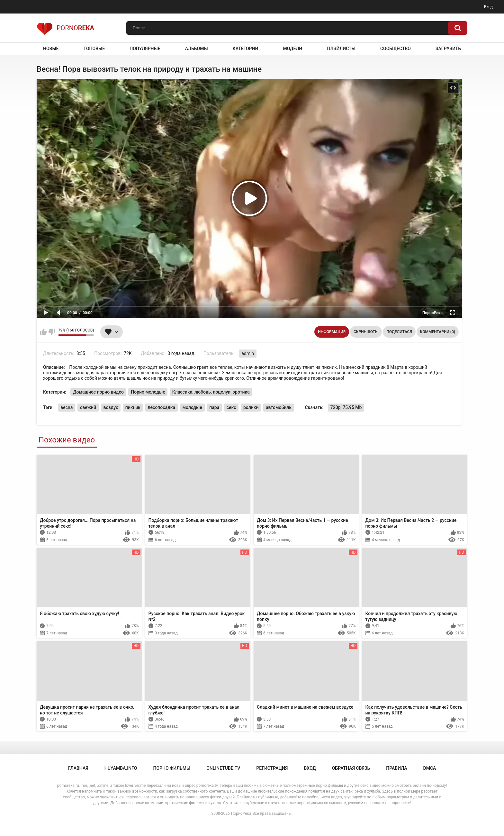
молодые (192, 407)
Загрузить (448, 49)
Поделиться (399, 332)
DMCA (430, 768)
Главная (78, 768)
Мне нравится (43, 332)
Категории (246, 49)
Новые (51, 49)
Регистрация (272, 768)
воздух (111, 407)
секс (231, 407)
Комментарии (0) (438, 332)
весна (67, 407)
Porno (65, 28)
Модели (292, 49)
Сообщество (396, 49)
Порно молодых (148, 392)
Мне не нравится (52, 332)
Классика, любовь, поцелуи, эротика (211, 392)
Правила (396, 768)
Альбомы (197, 49)
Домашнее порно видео (98, 392)
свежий (88, 407)
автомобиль (279, 407)
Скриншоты (366, 332)
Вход (488, 7)
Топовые (94, 49)
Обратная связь (351, 768)
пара (214, 407)
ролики (251, 407)
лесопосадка (162, 407)
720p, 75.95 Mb (346, 407)
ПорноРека (241, 813)
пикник (133, 407)
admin (248, 353)
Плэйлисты (341, 49)
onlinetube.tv (223, 768)
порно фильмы (172, 768)
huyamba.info (121, 768)
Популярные (145, 49)
